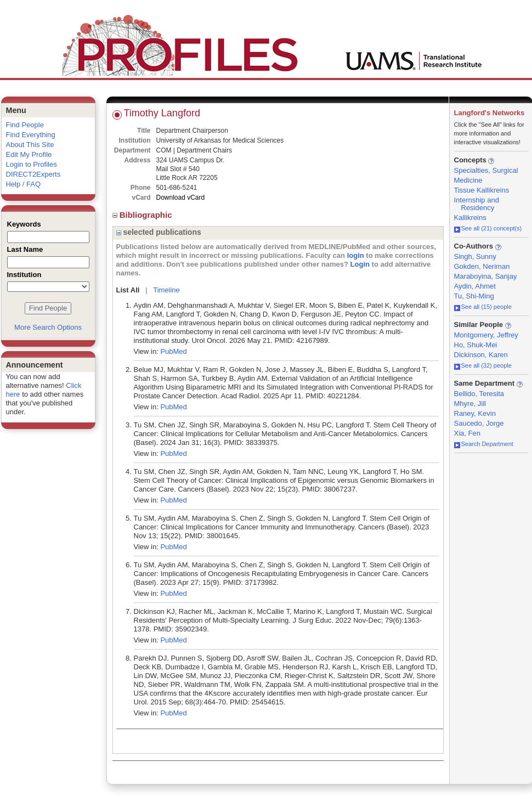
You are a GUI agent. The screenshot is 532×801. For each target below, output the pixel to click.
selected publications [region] (159, 232)
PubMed (173, 351)
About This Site (30, 145)
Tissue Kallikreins (482, 190)
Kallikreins (470, 218)
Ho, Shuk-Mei (476, 345)
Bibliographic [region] (143, 215)
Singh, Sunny (475, 256)
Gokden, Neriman (482, 266)
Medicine (468, 180)
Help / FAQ (24, 184)
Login (360, 264)
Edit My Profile (29, 154)
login (356, 255)
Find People (25, 125)
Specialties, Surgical (486, 170)
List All (128, 290)
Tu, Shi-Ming (474, 296)
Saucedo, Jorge (479, 423)
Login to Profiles (32, 164)
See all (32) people (483, 365)
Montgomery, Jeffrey (486, 335)
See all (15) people (483, 307)
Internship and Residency (477, 204)
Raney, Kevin (475, 413)
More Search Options (48, 327)
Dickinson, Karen (481, 355)
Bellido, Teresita (479, 394)
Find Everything (31, 135)
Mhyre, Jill (470, 404)
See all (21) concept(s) (488, 228)
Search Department (484, 444)
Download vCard (181, 198)
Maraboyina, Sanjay (486, 276)
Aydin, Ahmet (475, 286)
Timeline (166, 290)
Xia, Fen (467, 433)
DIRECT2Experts (33, 174)
